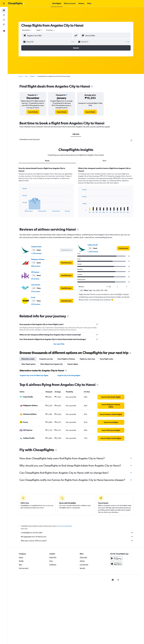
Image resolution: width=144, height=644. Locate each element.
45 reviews (35, 279)
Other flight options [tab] (28, 364)
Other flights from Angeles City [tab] (51, 364)
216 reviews (36, 291)
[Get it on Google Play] (116, 561)
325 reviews (36, 304)
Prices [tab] (47, 161)
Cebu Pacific (36, 285)
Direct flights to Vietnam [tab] (66, 359)
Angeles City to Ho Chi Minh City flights (34, 375)
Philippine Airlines (38, 259)
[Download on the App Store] (116, 566)
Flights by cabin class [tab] (87, 359)
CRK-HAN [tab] (76, 134)
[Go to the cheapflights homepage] (16, 3)
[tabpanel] (76, 194)
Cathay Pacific (36, 247)
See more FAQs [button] (59, 344)
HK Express (35, 272)
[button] (4, 3)
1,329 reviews (36, 253)
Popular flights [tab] (73, 364)
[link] (33, 112)
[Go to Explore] (4, 24)
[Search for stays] (4, 15)
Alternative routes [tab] (28, 359)
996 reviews (36, 266)
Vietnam (32, 76)
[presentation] (92, 86)
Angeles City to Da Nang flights (69, 375)
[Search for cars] (4, 20)
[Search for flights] (4, 10)
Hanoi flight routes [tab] (106, 359)
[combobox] (27, 30)
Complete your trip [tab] (46, 359)
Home (20, 76)
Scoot (33, 297)
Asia (26, 76)
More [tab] (105, 161)
